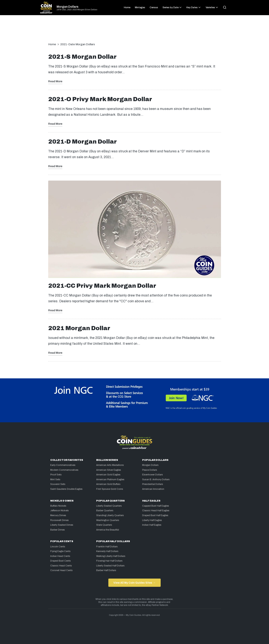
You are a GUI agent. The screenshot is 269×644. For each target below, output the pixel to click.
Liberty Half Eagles (152, 520)
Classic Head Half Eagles (156, 511)
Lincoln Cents (58, 547)
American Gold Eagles (108, 475)
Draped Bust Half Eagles (155, 515)
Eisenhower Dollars (153, 475)
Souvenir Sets (58, 484)
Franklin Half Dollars (107, 547)
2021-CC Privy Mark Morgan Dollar (102, 286)
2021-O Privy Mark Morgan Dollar (100, 99)
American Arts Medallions (110, 465)
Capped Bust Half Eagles (156, 506)
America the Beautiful (108, 530)
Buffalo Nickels (58, 506)
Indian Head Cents (60, 556)
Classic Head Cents (61, 566)
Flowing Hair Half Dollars (109, 561)
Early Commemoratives (63, 465)
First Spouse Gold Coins (110, 489)
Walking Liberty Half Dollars (111, 556)
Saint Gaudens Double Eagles (66, 489)
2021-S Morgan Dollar (82, 57)
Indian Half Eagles (152, 525)
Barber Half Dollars (106, 570)
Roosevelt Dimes (59, 520)
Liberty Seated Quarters (109, 506)
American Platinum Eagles (110, 479)
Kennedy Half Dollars (107, 551)
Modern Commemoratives (64, 470)
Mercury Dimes (58, 515)
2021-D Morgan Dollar (82, 142)
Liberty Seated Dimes (62, 525)
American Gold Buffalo (108, 484)
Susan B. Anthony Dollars (156, 479)
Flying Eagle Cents (60, 551)
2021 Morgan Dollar (79, 328)
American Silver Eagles (109, 470)
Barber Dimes (58, 530)
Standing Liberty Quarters (110, 515)
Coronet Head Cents (61, 570)
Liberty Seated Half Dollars (110, 566)
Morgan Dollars (68, 7)
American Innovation (153, 489)
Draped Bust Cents (61, 561)
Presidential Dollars (153, 484)
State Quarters (104, 525)
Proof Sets (56, 475)
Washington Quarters (108, 520)
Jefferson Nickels (59, 511)
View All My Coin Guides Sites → (134, 583)
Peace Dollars (150, 470)
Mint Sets (55, 479)
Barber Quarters (105, 511)
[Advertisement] (134, 31)
